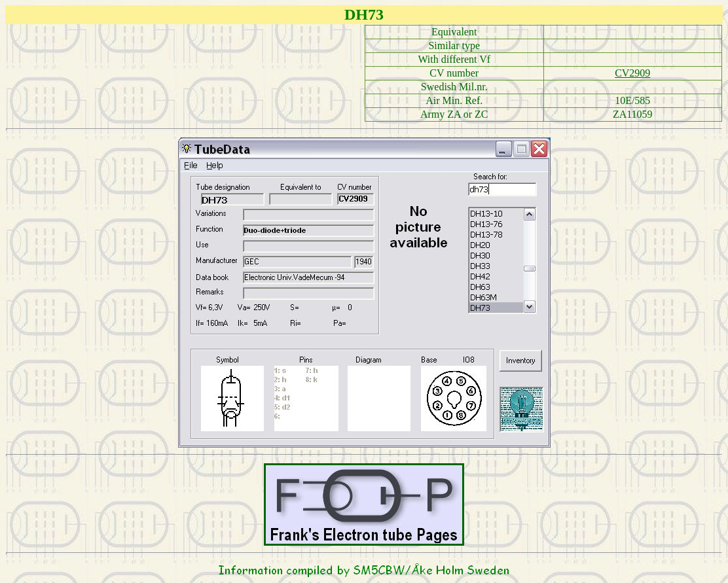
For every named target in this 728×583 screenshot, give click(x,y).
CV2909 (632, 73)
